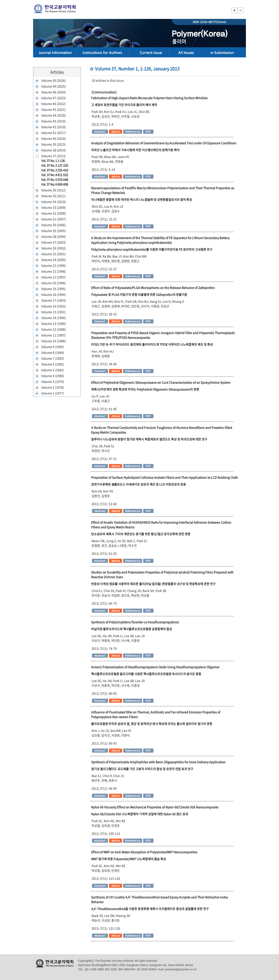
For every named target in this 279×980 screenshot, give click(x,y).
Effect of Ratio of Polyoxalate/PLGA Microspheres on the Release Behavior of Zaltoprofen (153, 288)
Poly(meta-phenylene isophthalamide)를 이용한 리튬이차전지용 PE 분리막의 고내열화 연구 (152, 249)
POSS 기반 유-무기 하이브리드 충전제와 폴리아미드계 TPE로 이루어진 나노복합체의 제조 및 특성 (152, 344)
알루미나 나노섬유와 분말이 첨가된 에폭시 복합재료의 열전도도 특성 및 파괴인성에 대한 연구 (149, 439)
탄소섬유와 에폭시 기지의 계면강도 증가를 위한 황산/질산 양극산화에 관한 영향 (141, 534)
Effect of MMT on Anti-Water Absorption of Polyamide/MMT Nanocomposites (144, 852)
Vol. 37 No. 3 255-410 (55, 170)
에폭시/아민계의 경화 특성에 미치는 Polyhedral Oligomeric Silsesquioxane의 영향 (145, 389)
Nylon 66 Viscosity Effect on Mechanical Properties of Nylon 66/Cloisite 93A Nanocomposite (155, 807)
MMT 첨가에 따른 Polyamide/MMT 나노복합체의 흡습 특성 (129, 859)
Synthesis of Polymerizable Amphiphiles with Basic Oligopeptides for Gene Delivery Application (158, 762)
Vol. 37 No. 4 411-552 (55, 175)
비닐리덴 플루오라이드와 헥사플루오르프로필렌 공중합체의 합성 (132, 629)
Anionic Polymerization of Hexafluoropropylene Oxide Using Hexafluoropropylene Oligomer (155, 667)
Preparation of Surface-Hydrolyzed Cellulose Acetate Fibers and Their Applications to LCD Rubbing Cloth (165, 477)
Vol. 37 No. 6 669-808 (55, 184)
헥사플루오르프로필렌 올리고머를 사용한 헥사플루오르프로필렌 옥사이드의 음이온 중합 (146, 674)
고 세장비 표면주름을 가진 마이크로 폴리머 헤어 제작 (124, 105)
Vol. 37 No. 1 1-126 (53, 161)
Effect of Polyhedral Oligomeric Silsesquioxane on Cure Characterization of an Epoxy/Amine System (161, 382)
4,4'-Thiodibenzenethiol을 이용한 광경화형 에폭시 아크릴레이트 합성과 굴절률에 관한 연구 (150, 909)
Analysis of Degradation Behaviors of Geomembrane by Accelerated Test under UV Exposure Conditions (164, 143)
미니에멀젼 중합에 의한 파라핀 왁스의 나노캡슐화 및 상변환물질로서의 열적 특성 (142, 199)
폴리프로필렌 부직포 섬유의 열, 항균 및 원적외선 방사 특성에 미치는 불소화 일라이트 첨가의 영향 (152, 724)
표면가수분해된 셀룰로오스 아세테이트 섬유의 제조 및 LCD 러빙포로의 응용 (139, 484)
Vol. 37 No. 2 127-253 (55, 165)
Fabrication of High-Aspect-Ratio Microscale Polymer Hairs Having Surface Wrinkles (149, 98)
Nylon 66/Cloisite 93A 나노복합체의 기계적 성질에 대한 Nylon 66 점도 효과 (140, 814)
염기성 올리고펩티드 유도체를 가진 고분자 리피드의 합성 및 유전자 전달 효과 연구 (142, 769)
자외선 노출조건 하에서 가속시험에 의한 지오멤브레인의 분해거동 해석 (135, 150)
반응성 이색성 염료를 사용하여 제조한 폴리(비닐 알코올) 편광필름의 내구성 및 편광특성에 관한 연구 (153, 584)
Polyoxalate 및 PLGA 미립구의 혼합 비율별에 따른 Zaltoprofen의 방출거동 (139, 294)
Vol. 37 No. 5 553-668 (55, 179)
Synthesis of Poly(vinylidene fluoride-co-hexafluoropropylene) (135, 622)
